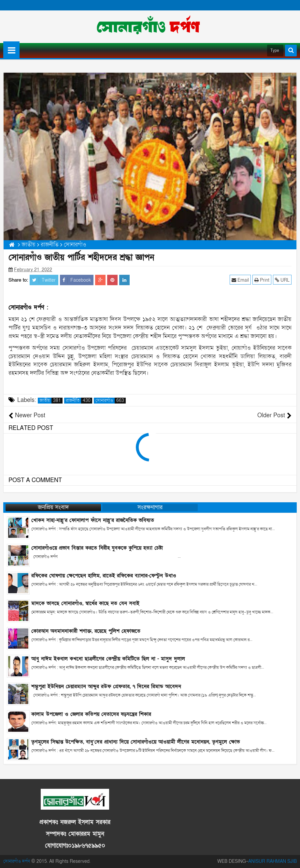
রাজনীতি (79, 401)
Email (240, 280)
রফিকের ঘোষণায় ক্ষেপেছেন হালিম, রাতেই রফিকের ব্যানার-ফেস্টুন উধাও (104, 576)
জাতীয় (51, 401)
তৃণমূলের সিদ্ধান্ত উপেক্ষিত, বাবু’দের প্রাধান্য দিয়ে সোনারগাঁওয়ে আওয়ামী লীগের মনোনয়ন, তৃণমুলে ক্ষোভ (136, 742)
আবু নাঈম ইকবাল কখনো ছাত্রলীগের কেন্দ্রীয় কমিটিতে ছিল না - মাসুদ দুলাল (108, 659)
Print (262, 280)
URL (282, 280)
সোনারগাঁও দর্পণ (17, 861)
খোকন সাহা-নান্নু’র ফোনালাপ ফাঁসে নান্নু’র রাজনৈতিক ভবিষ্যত (93, 520)
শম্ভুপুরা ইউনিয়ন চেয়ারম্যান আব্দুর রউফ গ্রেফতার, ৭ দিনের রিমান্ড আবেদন (106, 686)
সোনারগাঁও (111, 401)
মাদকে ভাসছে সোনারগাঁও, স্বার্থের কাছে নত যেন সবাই (85, 603)
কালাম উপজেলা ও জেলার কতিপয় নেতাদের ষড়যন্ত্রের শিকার (91, 714)
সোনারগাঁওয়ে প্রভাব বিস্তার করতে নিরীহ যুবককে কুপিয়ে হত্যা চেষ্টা (97, 548)
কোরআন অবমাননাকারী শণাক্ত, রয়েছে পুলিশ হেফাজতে (86, 631)
